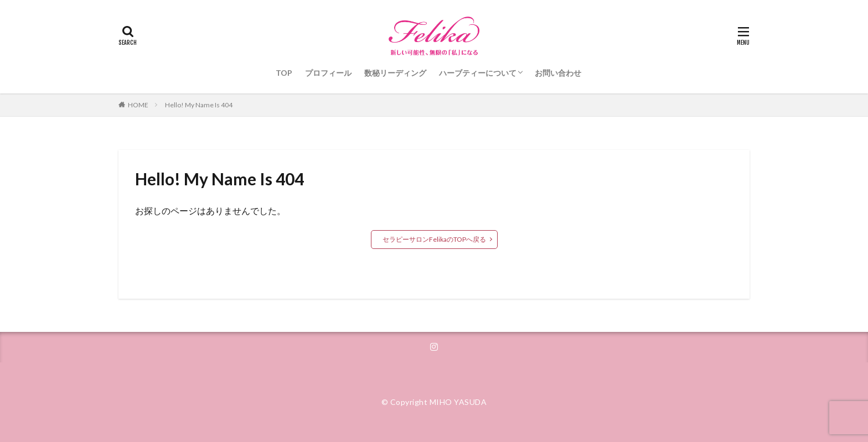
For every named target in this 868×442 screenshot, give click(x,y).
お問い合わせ (558, 73)
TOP (284, 73)
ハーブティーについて (478, 73)
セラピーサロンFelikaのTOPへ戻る (434, 239)
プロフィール (328, 73)
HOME (138, 105)
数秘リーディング (395, 73)
